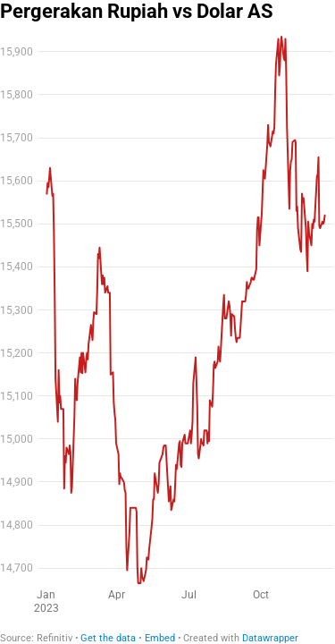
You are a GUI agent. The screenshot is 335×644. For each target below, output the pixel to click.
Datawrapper (270, 638)
